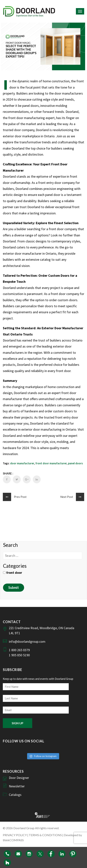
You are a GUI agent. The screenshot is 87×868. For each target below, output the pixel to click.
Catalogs (15, 795)
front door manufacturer (51, 463)
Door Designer (19, 778)
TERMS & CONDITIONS (45, 835)
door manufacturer (22, 463)
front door (13, 573)
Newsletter (17, 786)
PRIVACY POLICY (15, 835)
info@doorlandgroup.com (27, 641)
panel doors (75, 463)
